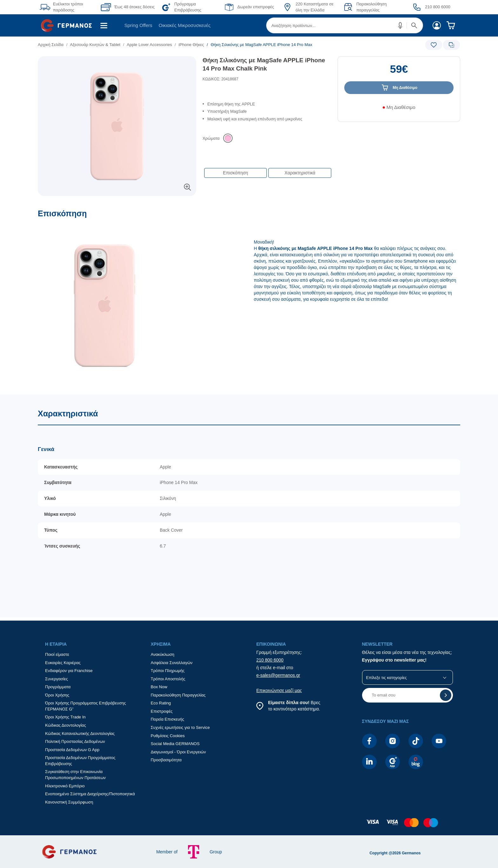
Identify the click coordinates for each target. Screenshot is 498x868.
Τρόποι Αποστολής (168, 679)
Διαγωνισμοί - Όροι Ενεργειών (178, 752)
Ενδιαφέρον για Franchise (69, 671)
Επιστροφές (162, 711)
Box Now (159, 687)
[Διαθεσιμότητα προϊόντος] (399, 110)
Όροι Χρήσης (57, 695)
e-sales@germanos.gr (278, 675)
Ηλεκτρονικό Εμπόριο (65, 786)
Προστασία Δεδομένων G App (72, 750)
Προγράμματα (58, 687)
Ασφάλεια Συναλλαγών (172, 663)
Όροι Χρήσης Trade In (65, 717)
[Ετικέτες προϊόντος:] (117, 63)
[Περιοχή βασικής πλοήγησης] (249, 25)
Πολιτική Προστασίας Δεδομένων (75, 741)
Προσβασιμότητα (166, 760)
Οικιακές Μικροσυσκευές (185, 25)
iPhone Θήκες (191, 45)
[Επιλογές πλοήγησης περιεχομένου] (267, 170)
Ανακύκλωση (163, 654)
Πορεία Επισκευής (168, 719)
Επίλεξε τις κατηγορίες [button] (387, 678)
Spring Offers (138, 25)
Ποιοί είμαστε (57, 654)
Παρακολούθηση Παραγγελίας (178, 695)
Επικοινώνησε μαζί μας (279, 690)
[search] (345, 25)
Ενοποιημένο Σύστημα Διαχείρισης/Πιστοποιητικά (90, 794)
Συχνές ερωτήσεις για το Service (180, 727)
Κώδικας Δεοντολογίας (66, 725)
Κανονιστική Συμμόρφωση (69, 802)
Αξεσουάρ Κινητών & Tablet (95, 45)
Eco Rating (161, 703)
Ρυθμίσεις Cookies (168, 736)
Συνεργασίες (57, 679)
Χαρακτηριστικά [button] (300, 173)
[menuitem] (69, 25)
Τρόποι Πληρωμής (168, 671)
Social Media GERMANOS (175, 744)
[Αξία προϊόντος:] (399, 72)
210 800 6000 (270, 660)
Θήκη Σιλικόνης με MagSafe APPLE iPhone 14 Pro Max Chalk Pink (264, 64)
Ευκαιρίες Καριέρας (63, 663)
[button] (400, 25)
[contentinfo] (249, 826)
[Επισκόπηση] (249, 302)
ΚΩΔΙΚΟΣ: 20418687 (221, 79)
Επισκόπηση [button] (236, 173)
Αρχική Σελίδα (51, 45)
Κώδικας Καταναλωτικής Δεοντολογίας (80, 733)
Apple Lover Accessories (149, 45)
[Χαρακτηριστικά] (249, 506)
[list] (213, 45)
